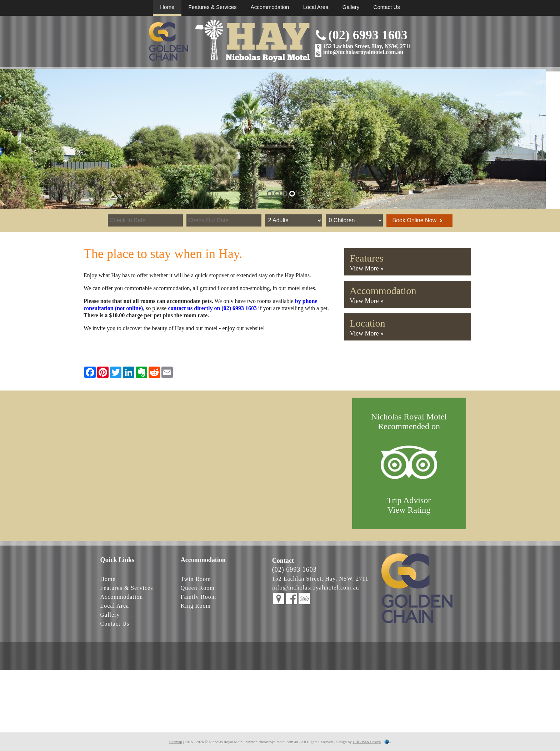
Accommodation (270, 7)
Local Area (316, 7)
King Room (196, 606)
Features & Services (213, 7)
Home (167, 7)
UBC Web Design (367, 742)
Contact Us (387, 7)
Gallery (351, 7)
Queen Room (198, 588)
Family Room (198, 597)
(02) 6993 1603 (368, 35)
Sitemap (176, 742)
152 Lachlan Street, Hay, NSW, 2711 (367, 46)
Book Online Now (417, 220)
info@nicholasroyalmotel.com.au (363, 52)
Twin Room (196, 579)
